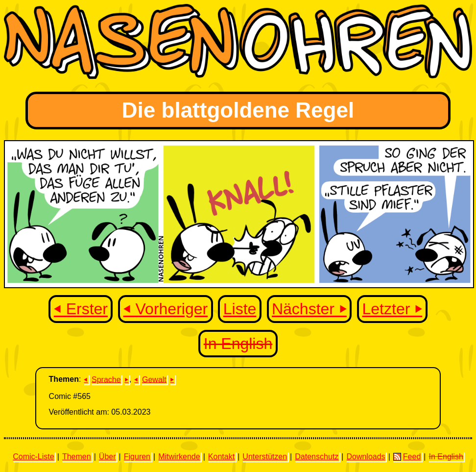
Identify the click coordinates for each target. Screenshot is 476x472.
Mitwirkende (179, 457)
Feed (407, 457)
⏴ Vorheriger (166, 309)
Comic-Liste (33, 457)
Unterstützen (265, 457)
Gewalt (154, 379)
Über (107, 457)
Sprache (106, 379)
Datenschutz (317, 457)
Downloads (366, 457)
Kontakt (221, 457)
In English (238, 344)
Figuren (137, 457)
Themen (77, 457)
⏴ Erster (81, 309)
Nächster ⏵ (309, 309)
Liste (240, 309)
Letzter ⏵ (393, 309)
